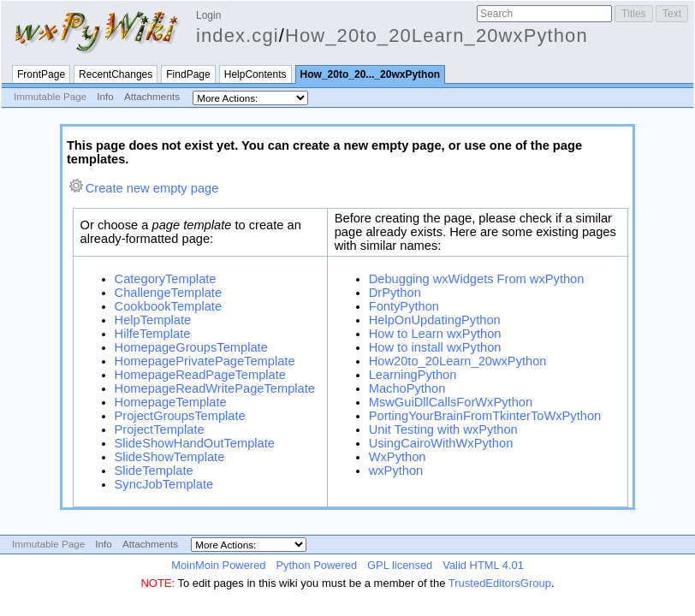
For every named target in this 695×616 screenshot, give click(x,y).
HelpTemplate (153, 320)
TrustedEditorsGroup (500, 583)
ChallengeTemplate (168, 293)
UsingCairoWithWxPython (441, 443)
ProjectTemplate (160, 429)
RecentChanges (116, 74)
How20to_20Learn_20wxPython (458, 361)
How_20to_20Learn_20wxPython (437, 36)
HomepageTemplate (171, 402)
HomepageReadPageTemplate (200, 375)
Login (208, 15)
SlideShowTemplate (170, 457)
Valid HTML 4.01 (483, 565)
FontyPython (404, 306)
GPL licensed (400, 565)
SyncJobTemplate (164, 484)
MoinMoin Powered (218, 565)
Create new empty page (152, 188)
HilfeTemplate (153, 334)
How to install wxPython (435, 347)
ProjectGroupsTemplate (180, 416)
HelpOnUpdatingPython (435, 320)
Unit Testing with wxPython (443, 429)
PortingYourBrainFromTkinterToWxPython (485, 416)
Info (105, 96)
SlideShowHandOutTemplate (195, 443)
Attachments (152, 96)
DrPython (395, 293)
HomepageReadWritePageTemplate (215, 388)
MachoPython (407, 388)
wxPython (396, 471)
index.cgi (238, 36)
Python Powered (316, 565)
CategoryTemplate (166, 279)
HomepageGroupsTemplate (191, 347)
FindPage (188, 74)
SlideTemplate (154, 471)
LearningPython (413, 375)
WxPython (398, 457)
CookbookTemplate (168, 306)
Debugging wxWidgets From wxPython (477, 279)
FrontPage (41, 74)
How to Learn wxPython (435, 334)
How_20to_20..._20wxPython (371, 74)
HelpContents (255, 74)
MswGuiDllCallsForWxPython (451, 402)
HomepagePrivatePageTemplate (205, 361)
